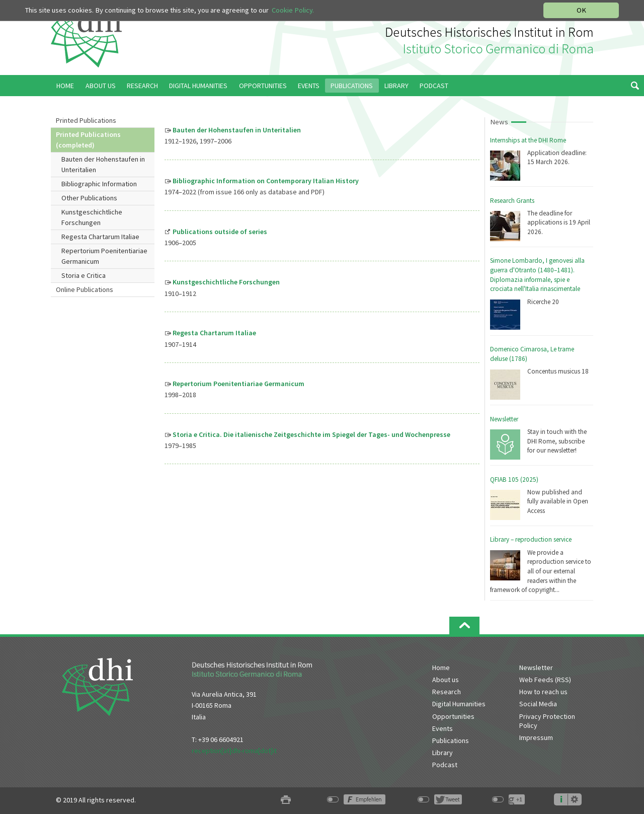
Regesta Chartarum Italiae (100, 237)
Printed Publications (86, 120)
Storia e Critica (84, 275)
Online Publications (85, 289)
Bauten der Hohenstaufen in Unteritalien (103, 164)
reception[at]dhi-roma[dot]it (234, 751)
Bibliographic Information (99, 184)
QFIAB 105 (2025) (514, 479)
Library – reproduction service (531, 539)
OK (581, 10)
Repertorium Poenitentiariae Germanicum (104, 256)
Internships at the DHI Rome (528, 140)
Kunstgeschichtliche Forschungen (92, 217)
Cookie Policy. (293, 10)
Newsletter (504, 419)
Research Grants (512, 201)
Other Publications (89, 198)
